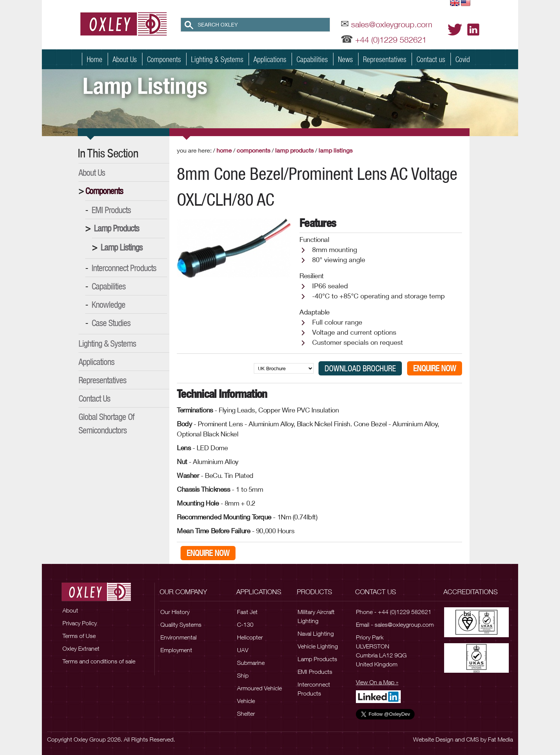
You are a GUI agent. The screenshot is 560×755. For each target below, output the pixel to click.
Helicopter (250, 637)
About (70, 610)
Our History (175, 612)
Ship (243, 675)
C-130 (245, 624)
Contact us (431, 59)
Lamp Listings (121, 247)
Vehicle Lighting (318, 646)
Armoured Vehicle (259, 688)
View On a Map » (377, 682)
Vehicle (246, 701)
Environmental (179, 637)
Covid (463, 59)
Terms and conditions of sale (99, 661)
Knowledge (108, 304)
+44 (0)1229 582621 (391, 40)
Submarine (251, 663)
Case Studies (111, 323)
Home (95, 59)
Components (164, 59)
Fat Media (500, 739)
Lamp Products (116, 228)
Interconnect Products (124, 268)
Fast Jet (247, 612)
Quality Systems (181, 624)
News (345, 59)
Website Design (433, 739)
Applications (270, 59)
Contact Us (94, 398)
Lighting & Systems (217, 59)
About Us (125, 59)
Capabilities (312, 59)
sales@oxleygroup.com (392, 24)
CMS (473, 739)
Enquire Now (435, 368)
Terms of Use (79, 636)
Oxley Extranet (81, 648)
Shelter (246, 713)
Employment (176, 650)
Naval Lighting (316, 633)
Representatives (385, 59)
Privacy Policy (80, 623)
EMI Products (111, 210)
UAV (243, 650)
